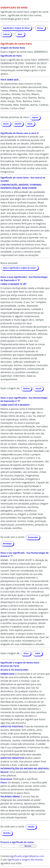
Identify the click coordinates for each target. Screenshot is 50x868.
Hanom (35, 117)
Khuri (26, 653)
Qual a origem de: (10, 388)
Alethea (26, 388)
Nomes (40, 28)
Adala (38, 653)
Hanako (31, 827)
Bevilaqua (7, 544)
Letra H (6, 34)
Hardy (30, 124)
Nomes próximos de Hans (15, 117)
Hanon (6, 124)
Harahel (18, 124)
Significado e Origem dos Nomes (25, 860)
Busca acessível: (9, 263)
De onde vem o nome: (13, 537)
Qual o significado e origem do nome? (20, 268)
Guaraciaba (33, 537)
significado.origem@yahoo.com (27, 856)
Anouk (38, 388)
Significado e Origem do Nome (16, 28)
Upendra (7, 833)
